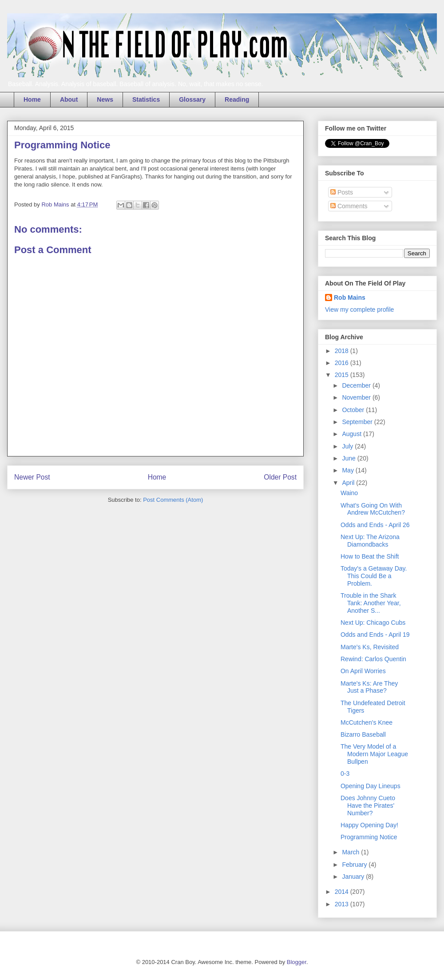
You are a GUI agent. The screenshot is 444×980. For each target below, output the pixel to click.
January (354, 877)
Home (32, 99)
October (354, 410)
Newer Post (32, 477)
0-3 (345, 774)
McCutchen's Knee (367, 722)
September (358, 422)
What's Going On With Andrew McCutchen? (373, 509)
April (349, 483)
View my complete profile (359, 309)
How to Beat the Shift (370, 556)
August (352, 434)
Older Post (280, 477)
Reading (237, 99)
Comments (349, 206)
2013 (343, 904)
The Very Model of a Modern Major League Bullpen (374, 754)
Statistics (146, 99)
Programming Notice (369, 837)
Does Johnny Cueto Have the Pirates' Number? (368, 805)
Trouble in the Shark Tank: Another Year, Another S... (371, 603)
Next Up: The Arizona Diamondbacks (370, 541)
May (349, 470)
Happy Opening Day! (369, 825)
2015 (343, 375)
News (105, 99)
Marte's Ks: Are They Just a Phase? (369, 687)
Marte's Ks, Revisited (370, 647)
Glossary (192, 99)
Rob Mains (350, 298)
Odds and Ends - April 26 (375, 525)
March (351, 852)
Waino (349, 493)
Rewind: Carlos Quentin (373, 659)
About (69, 99)
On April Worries (363, 671)
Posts (342, 192)
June (349, 458)
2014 (343, 892)
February (355, 865)
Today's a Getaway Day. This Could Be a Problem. (374, 576)
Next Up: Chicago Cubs (373, 623)
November (357, 397)
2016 (343, 363)
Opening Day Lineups (371, 786)
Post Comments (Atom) (173, 500)
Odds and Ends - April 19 (375, 635)
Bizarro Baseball (363, 734)
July (348, 446)
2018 (343, 351)
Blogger (297, 962)
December (357, 385)
